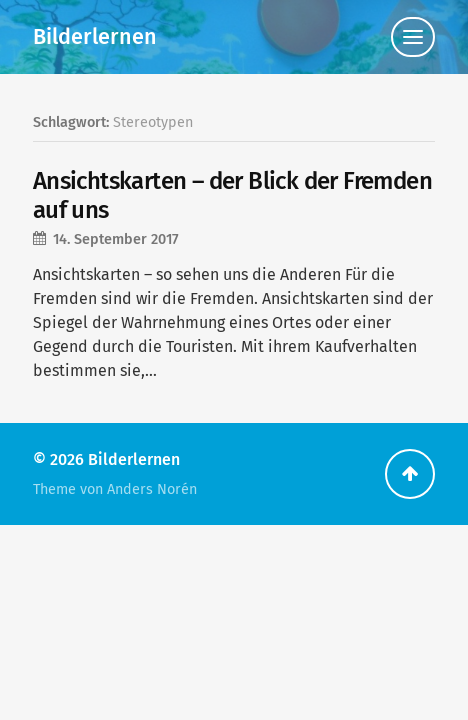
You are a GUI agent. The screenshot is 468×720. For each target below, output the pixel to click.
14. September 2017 (116, 239)
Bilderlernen (95, 37)
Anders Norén (152, 489)
